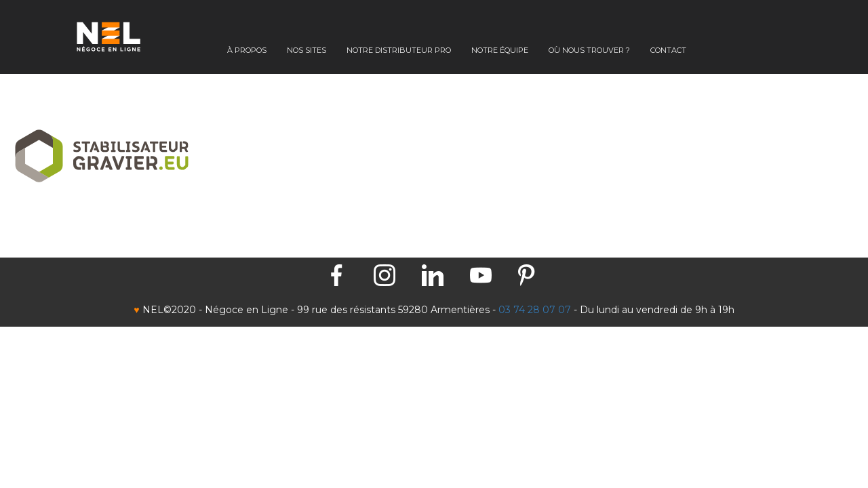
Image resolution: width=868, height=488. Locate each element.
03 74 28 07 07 (535, 310)
